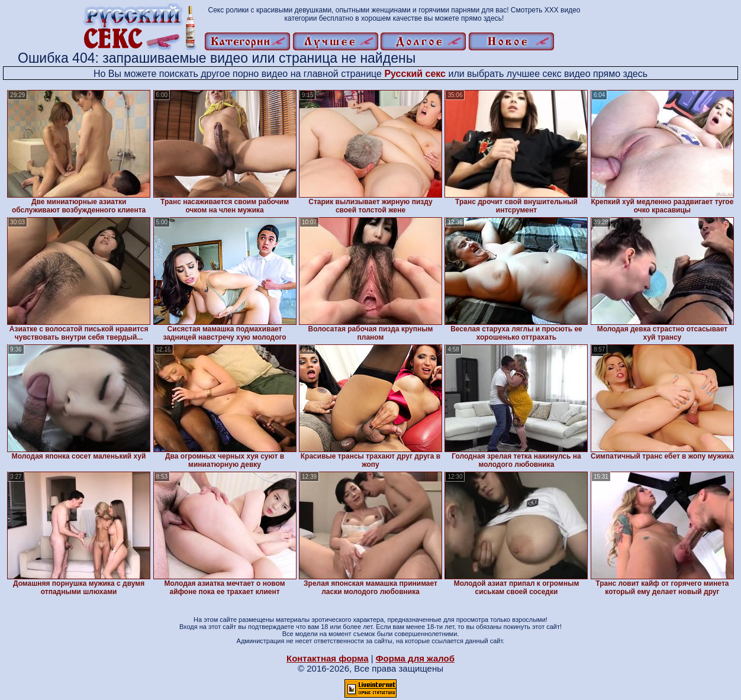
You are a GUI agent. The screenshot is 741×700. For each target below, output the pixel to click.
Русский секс (415, 74)
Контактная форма (328, 658)
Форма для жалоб (415, 658)
